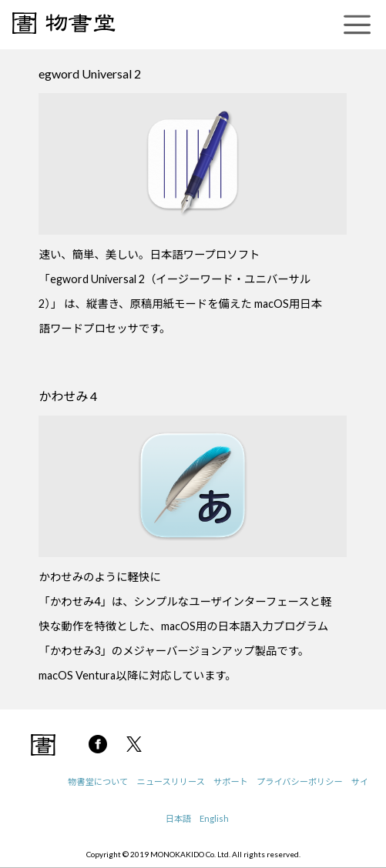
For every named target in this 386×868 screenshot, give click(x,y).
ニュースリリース (170, 781)
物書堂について (98, 781)
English (214, 818)
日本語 (179, 818)
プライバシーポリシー (300, 781)
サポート (231, 781)
